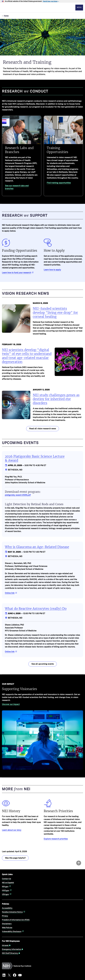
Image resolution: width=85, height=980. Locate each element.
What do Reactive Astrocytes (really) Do (36, 609)
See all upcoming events (43, 664)
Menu (79, 7)
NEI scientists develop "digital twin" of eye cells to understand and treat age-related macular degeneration (27, 356)
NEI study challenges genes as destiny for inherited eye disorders (56, 399)
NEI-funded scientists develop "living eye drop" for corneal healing (55, 313)
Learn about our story (12, 830)
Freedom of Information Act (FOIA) (16, 920)
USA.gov (7, 894)
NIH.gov (7, 886)
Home (6, 16)
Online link (11, 593)
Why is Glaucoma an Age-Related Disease (37, 547)
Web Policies (7, 928)
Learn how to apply (52, 270)
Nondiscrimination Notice (14, 912)
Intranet (6, 945)
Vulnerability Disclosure (13, 931)
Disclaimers (7, 924)
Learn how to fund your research (18, 273)
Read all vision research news (43, 429)
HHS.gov (7, 890)
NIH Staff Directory (11, 953)
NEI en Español (8, 883)
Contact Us (6, 879)
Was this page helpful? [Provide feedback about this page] (15, 858)
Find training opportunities (59, 183)
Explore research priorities (56, 839)
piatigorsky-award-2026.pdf (18, 495)
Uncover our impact (11, 704)
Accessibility (7, 908)
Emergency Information (13, 949)
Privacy (5, 916)
